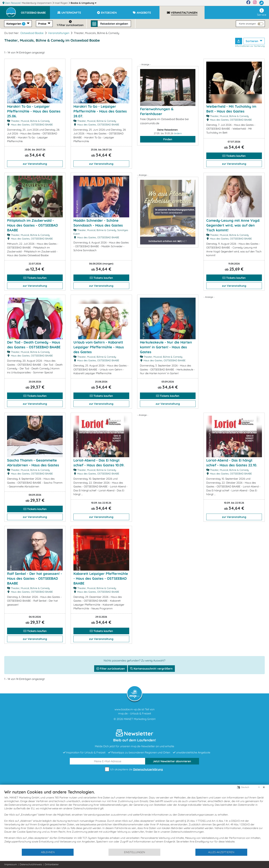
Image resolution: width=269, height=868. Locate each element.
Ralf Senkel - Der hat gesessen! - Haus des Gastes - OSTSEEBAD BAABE (35, 578)
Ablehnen (48, 852)
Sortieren (252, 41)
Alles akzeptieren (221, 852)
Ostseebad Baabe (32, 33)
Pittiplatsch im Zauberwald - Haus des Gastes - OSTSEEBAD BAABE (32, 225)
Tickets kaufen (234, 156)
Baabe (84, 3)
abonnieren (172, 761)
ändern (178, 133)
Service (262, 12)
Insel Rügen (62, 3)
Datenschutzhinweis (31, 864)
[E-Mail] (108, 761)
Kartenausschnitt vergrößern (151, 669)
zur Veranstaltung (35, 164)
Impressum (11, 864)
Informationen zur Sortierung (250, 46)
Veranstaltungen (59, 33)
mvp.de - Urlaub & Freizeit (135, 713)
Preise (43, 24)
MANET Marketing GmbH (140, 719)
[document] (134, 819)
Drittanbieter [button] (52, 864)
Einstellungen (134, 852)
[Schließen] (264, 787)
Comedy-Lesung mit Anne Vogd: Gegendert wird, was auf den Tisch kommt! (233, 225)
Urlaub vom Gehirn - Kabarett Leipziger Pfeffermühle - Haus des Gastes (99, 347)
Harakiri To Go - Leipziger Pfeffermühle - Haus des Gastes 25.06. (34, 111)
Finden (168, 139)
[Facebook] (248, 3)
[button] (35, 11)
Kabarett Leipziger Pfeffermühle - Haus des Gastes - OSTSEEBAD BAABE (101, 578)
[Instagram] (255, 3)
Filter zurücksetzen (111, 669)
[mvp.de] (261, 3)
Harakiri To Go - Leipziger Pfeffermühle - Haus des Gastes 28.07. (100, 111)
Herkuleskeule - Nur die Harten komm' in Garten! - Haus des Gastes (166, 347)
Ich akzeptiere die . (135, 769)
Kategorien (16, 24)
